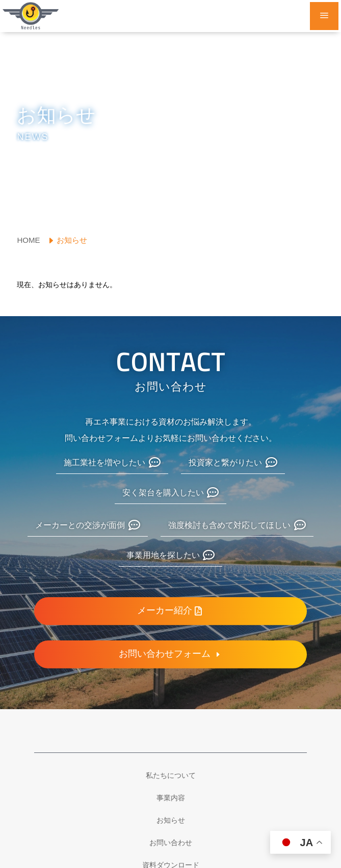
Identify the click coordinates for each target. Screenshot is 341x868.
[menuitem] (31, 240)
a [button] (324, 16)
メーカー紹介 (165, 611)
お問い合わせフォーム (165, 654)
